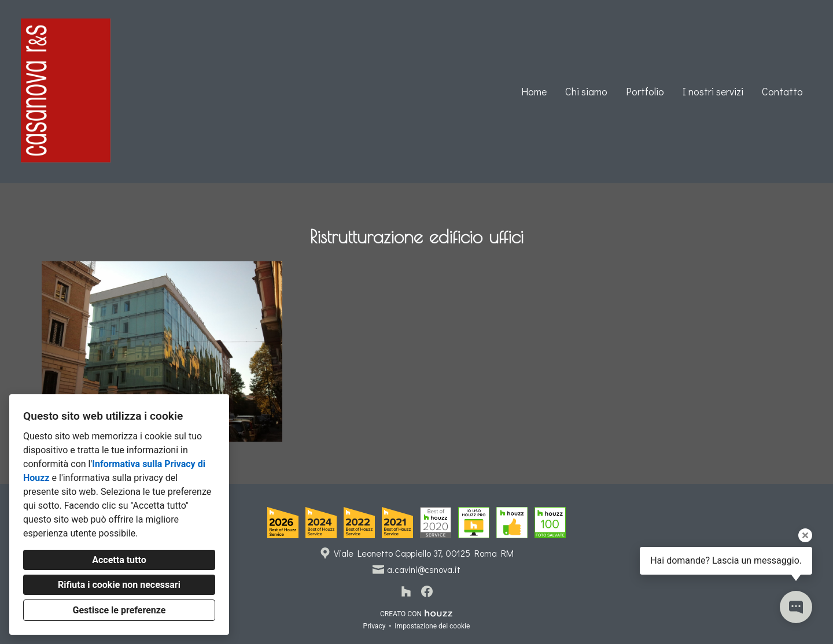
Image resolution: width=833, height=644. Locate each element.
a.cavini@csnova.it (424, 569)
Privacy (375, 626)
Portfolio (645, 91)
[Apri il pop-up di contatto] (796, 607)
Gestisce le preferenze (119, 610)
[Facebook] (427, 591)
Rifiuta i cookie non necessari (119, 585)
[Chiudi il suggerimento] (805, 535)
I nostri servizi (713, 91)
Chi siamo (586, 91)
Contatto (782, 91)
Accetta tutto (119, 560)
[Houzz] (406, 591)
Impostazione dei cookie (432, 626)
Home (534, 91)
